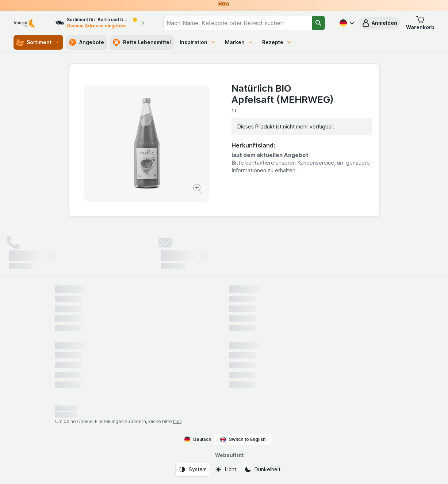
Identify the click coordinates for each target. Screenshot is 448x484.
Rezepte (277, 42)
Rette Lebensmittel (142, 42)
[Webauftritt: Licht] (225, 469)
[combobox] (237, 23)
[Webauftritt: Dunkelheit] (262, 469)
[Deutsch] (346, 23)
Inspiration (198, 42)
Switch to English (243, 439)
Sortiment (38, 42)
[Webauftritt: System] (193, 469)
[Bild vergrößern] (198, 190)
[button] (379, 23)
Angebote (87, 42)
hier (177, 421)
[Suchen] (319, 23)
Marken (239, 42)
